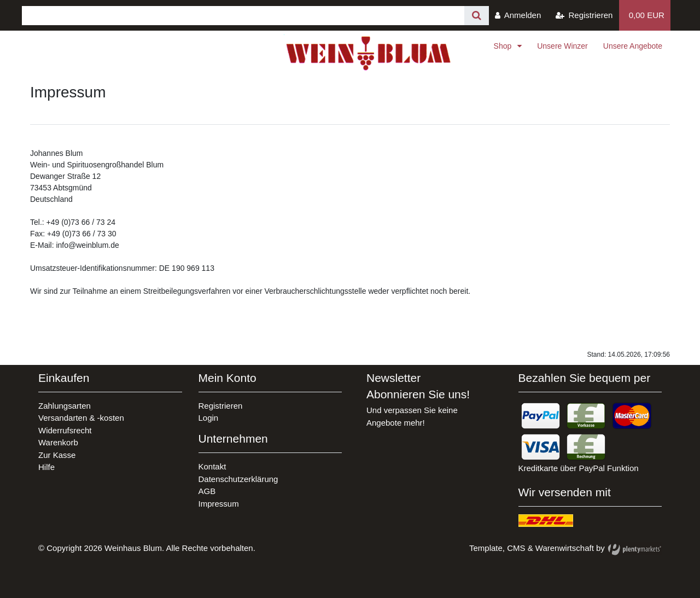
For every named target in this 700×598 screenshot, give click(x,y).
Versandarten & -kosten (81, 418)
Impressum (219, 504)
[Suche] (477, 16)
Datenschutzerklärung (238, 479)
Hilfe (46, 467)
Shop (504, 46)
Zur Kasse (57, 455)
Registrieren (221, 406)
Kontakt (212, 466)
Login (209, 418)
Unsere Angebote (633, 46)
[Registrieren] (584, 15)
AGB (207, 491)
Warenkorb (58, 442)
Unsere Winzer (562, 46)
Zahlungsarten (65, 406)
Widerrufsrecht (65, 430)
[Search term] (243, 16)
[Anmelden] (518, 15)
